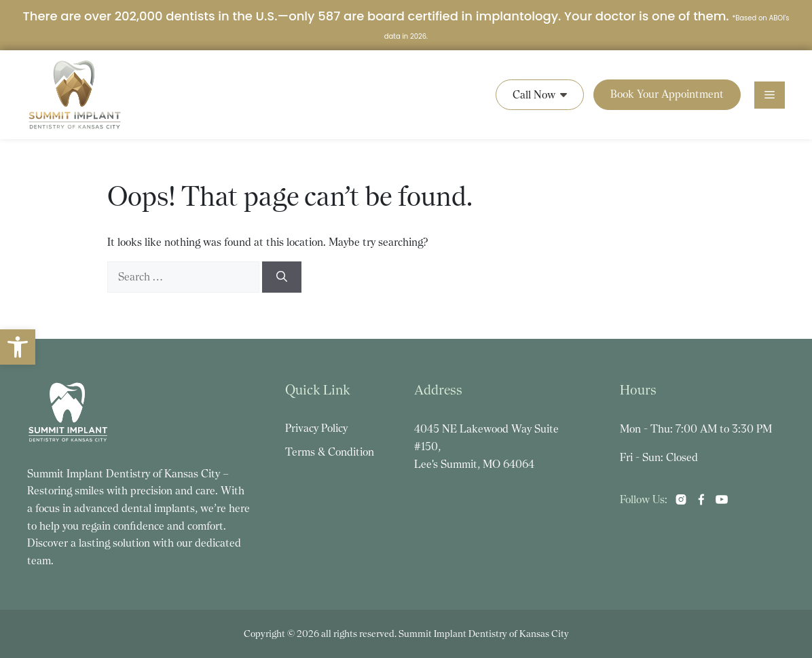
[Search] (282, 277)
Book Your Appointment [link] (667, 94)
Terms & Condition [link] (330, 452)
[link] (18, 347)
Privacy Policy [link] (316, 428)
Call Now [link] (540, 95)
